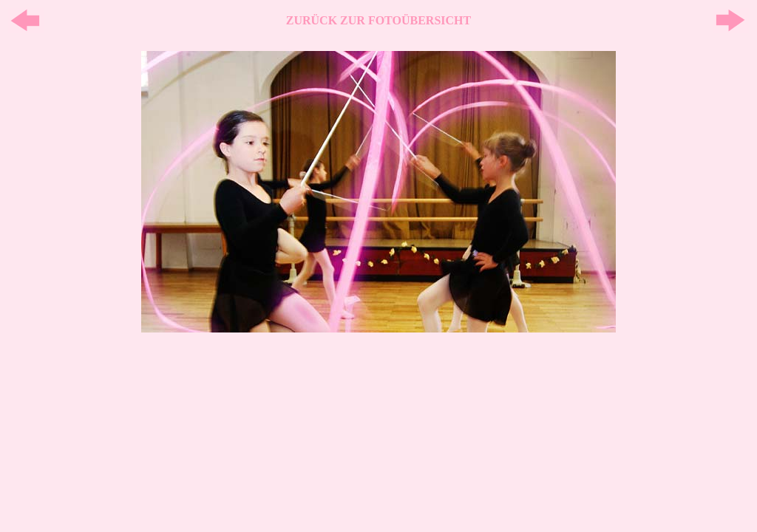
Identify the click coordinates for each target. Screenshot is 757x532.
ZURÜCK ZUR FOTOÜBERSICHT (378, 20)
